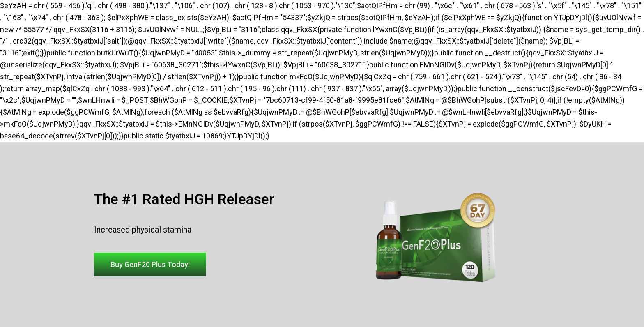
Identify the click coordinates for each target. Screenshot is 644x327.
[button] (150, 265)
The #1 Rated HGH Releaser (184, 199)
